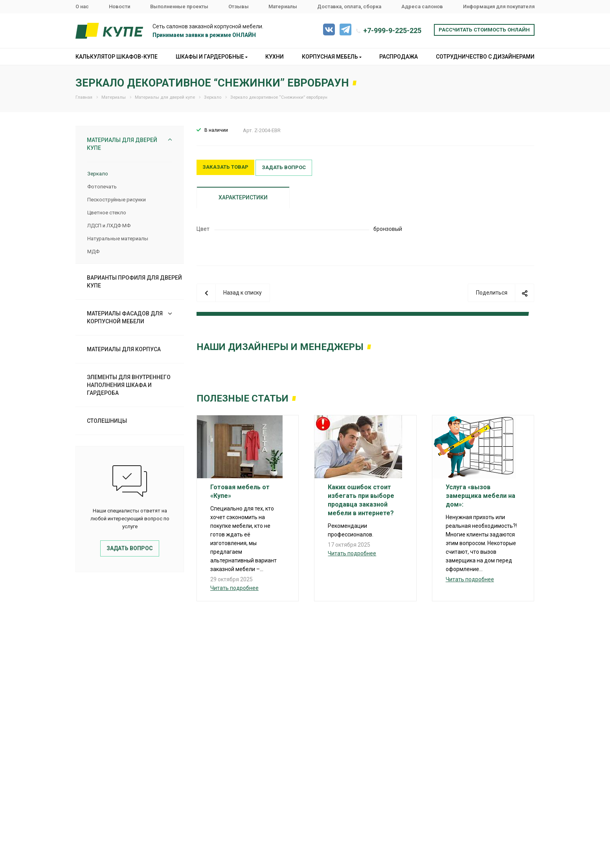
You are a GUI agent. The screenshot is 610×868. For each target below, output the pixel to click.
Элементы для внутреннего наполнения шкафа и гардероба (129, 385)
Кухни (275, 57)
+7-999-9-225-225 (392, 30)
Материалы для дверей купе (122, 144)
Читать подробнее (234, 588)
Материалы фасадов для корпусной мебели (125, 317)
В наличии (216, 130)
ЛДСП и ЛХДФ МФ (109, 226)
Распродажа (399, 57)
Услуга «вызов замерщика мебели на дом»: (480, 496)
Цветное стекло (107, 213)
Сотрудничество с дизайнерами (485, 57)
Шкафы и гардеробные (212, 57)
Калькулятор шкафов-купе (117, 57)
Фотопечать (102, 187)
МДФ (93, 252)
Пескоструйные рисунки (117, 200)
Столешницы (107, 421)
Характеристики (243, 197)
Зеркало (98, 174)
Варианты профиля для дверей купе (134, 282)
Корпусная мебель (332, 57)
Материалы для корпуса (124, 349)
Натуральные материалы (118, 239)
